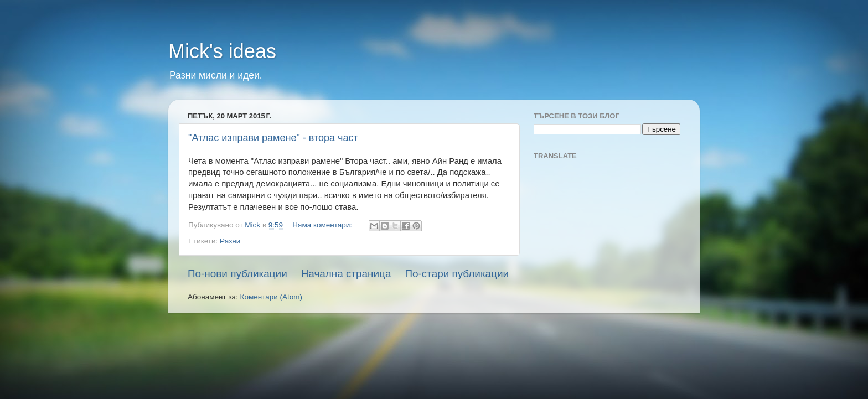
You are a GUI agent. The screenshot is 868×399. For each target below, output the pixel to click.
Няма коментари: (323, 225)
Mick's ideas (222, 51)
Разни (230, 241)
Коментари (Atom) (271, 297)
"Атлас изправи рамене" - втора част (273, 138)
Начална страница (346, 274)
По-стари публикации (457, 274)
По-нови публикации (237, 274)
